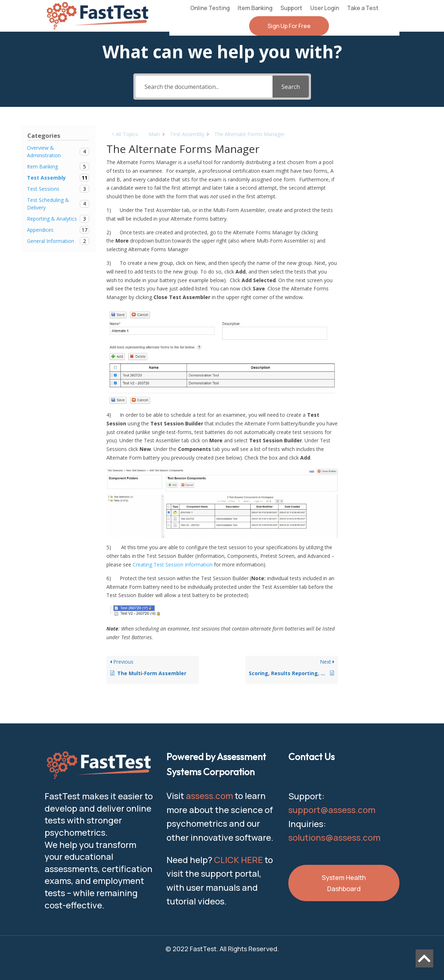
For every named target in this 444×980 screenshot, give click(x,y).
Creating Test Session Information (173, 564)
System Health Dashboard (344, 883)
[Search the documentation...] (204, 87)
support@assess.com (332, 810)
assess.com (209, 796)
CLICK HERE (238, 860)
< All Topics (125, 134)
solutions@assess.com (334, 837)
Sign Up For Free (289, 26)
